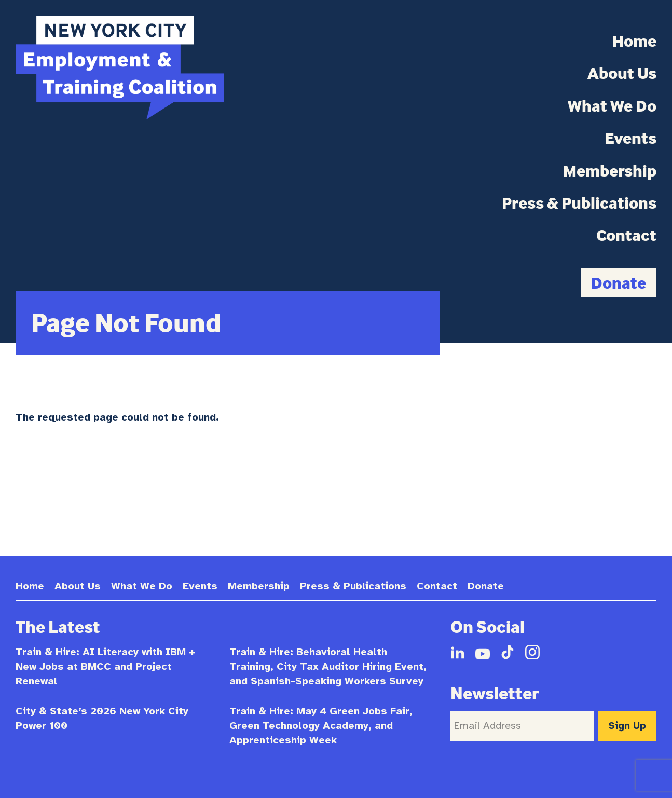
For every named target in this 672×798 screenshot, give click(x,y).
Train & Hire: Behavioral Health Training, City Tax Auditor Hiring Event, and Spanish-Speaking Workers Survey (328, 666)
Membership (610, 171)
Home (634, 41)
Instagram (532, 652)
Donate (619, 283)
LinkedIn (458, 652)
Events (630, 138)
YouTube (483, 652)
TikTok (508, 652)
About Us (622, 73)
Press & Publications (579, 203)
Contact (626, 235)
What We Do (612, 106)
